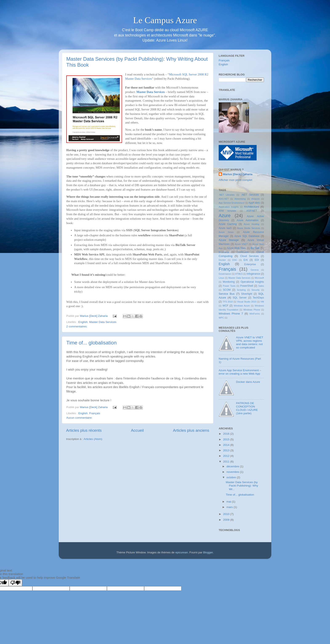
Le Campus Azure (165, 20)
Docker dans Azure (248, 382)
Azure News (226, 232)
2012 (227, 456)
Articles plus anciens (191, 430)
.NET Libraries (227, 195)
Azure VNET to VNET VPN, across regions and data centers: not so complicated (249, 343)
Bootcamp (224, 252)
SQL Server (240, 298)
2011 (227, 462)
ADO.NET (224, 199)
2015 (227, 439)
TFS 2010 (228, 302)
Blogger (208, 552)
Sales (261, 286)
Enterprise (250, 264)
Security (256, 290)
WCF (225, 306)
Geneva (255, 270)
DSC (235, 260)
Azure (225, 216)
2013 (227, 450)
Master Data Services (151, 92)
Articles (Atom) (93, 439)
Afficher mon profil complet (236, 180)
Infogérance (253, 274)
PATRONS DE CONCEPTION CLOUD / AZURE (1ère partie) (247, 408)
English (83, 322)
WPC (221, 318)
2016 (227, 434)
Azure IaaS (225, 228)
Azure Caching (228, 224)
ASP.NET (252, 211)
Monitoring (229, 282)
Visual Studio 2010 (247, 302)
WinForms (255, 314)
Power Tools (229, 286)
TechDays (258, 298)
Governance (225, 274)
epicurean (182, 552)
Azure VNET (241, 244)
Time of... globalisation (91, 343)
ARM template (227, 211)
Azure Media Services (249, 228)
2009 (227, 520)
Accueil (137, 430)
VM (262, 302)
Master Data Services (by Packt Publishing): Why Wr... (242, 486)
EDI (257, 260)
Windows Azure (242, 306)
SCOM (227, 290)
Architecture (251, 207)
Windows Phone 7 (231, 314)
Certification (243, 252)
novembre (233, 472)
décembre (233, 466)
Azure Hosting (251, 224)
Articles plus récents (84, 430)
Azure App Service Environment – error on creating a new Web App (240, 372)
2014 (227, 445)
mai (229, 502)
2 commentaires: (77, 326)
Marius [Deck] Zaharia (238, 174)
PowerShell (247, 286)
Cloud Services (249, 256)
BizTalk (255, 248)
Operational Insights (252, 282)
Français (95, 413)
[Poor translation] (15, 583)
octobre (232, 477)
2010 (227, 514)
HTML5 (239, 274)
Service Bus (227, 294)
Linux (221, 278)
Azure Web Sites (236, 248)
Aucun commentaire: (79, 418)
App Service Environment (232, 203)
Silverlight (247, 294)
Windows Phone (252, 310)
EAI (246, 260)
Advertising (240, 199)
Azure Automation (248, 220)
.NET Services (250, 195)
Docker (222, 260)
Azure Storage (229, 240)
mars (230, 507)
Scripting (241, 290)
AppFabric (254, 203)
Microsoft (259, 278)
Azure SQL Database (247, 236)
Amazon (255, 199)
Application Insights (229, 207)
